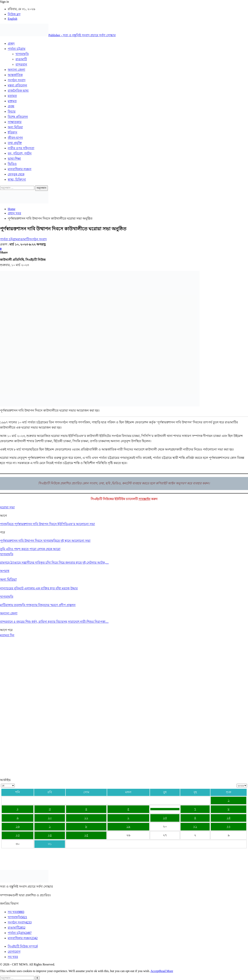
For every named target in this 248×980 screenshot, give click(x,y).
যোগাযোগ (14, 952)
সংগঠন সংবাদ (17, 80)
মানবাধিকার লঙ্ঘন (20, 169)
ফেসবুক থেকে (16, 174)
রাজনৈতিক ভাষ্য (18, 91)
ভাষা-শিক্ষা (14, 159)
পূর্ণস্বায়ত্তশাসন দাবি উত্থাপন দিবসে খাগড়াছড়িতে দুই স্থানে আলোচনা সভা (45, 541)
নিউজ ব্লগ (14, 14)
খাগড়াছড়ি (22, 54)
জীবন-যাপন (15, 138)
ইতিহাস (12, 132)
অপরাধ (5, 571)
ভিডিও (12, 164)
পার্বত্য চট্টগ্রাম (17, 49)
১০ (50, 818)
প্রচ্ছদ (11, 43)
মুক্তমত (12, 101)
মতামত (12, 96)
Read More (166, 971)
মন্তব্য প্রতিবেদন (17, 85)
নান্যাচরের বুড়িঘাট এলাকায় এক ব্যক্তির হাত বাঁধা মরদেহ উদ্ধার (39, 588)
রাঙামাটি (21, 59)
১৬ (18, 826)
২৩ (18, 835)
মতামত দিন (7, 635)
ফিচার (12, 112)
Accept (155, 971)
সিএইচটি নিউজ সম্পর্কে (23, 946)
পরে (10, 630)
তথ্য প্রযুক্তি (15, 143)
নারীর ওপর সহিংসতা (21, 148)
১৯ (128, 826)
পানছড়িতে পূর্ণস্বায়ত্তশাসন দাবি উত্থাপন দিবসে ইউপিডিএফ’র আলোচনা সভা (47, 524)
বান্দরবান (21, 64)
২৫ (86, 835)
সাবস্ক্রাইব (144, 499)
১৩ (165, 818)
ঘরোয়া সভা (7, 507)
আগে (4, 630)
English (12, 19)
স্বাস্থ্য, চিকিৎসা (17, 180)
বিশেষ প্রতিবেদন (18, 117)
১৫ (229, 818)
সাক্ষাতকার (15, 122)
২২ (229, 826)
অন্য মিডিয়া (15, 127)
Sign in (4, 2)
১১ (86, 818)
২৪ (50, 835)
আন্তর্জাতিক (15, 75)
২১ (195, 826)
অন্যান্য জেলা (16, 70)
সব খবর (16, 912)
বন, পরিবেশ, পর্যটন (20, 153)
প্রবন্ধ (11, 106)
